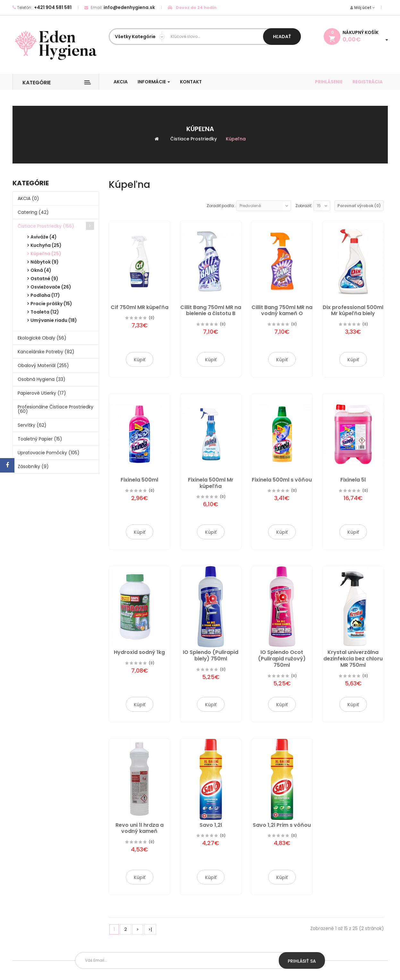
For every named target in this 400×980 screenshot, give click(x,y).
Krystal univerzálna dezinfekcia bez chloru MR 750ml (353, 659)
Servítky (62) (32, 425)
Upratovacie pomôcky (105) (49, 453)
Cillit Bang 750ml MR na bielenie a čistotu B (211, 310)
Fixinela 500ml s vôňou (282, 480)
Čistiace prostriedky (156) (46, 226)
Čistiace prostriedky (194, 139)
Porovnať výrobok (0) (359, 206)
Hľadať (282, 37)
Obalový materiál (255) (43, 365)
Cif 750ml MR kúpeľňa (140, 307)
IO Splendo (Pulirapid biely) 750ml (211, 655)
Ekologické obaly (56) (42, 338)
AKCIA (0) (28, 198)
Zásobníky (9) (33, 466)
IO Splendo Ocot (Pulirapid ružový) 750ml (282, 659)
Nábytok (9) (45, 262)
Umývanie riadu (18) (54, 320)
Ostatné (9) (44, 279)
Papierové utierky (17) (42, 393)
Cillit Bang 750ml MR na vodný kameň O (282, 310)
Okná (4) (41, 270)
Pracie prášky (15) (51, 304)
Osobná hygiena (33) (42, 379)
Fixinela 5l (353, 480)
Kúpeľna (236, 139)
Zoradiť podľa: (221, 206)
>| (150, 929)
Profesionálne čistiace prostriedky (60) (55, 409)
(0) (152, 318)
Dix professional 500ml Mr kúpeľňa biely (353, 310)
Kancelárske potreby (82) (46, 352)
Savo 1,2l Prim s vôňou (282, 825)
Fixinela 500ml (139, 480)
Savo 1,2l (211, 825)
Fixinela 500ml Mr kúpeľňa (211, 483)
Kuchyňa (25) (46, 245)
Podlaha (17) (45, 295)
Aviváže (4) (44, 237)
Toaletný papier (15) (40, 439)
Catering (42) (33, 212)
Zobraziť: (304, 206)
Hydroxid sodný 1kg (139, 652)
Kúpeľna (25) (46, 254)
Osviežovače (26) (51, 287)
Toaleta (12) (45, 312)
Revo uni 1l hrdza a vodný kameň (140, 828)
